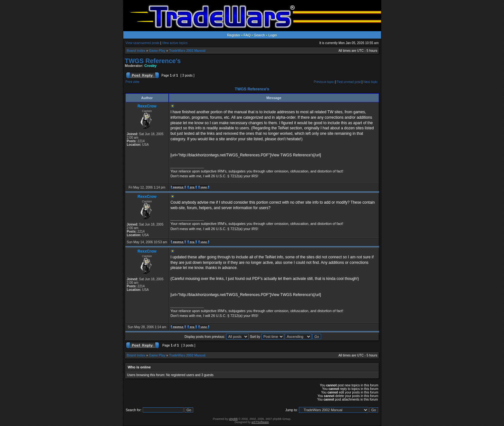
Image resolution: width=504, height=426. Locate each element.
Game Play (157, 51)
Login (273, 35)
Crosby (150, 66)
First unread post (349, 82)
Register (234, 35)
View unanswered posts (143, 43)
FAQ (247, 35)
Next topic (370, 82)
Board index (136, 51)
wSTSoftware (260, 422)
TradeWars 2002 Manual (187, 51)
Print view (133, 82)
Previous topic (324, 82)
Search (259, 35)
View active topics (175, 43)
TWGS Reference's (153, 61)
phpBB (233, 419)
